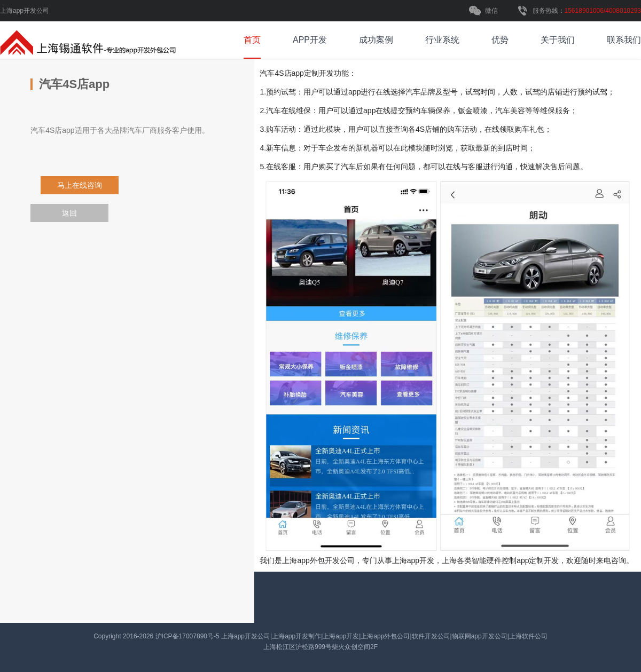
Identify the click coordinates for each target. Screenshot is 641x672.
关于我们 (558, 40)
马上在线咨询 (79, 185)
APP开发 (310, 40)
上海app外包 (303, 560)
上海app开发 (413, 560)
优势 (500, 40)
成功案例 (376, 40)
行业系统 (442, 40)
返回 (69, 213)
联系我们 (624, 40)
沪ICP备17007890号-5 (188, 636)
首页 (252, 40)
